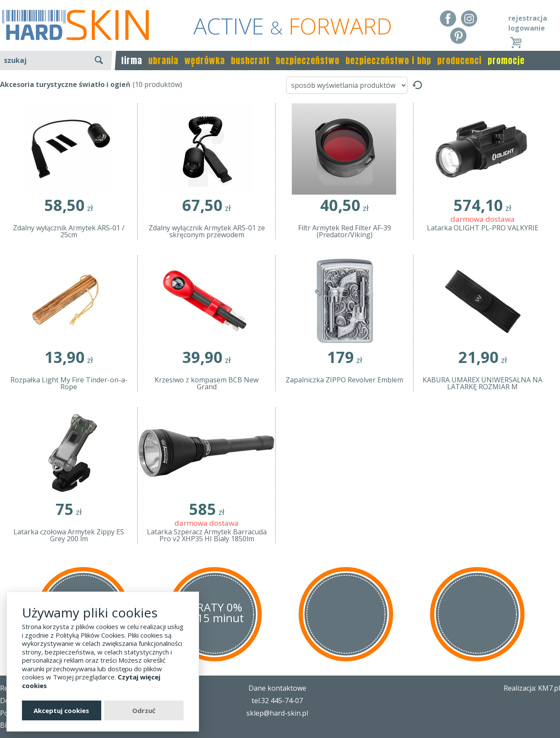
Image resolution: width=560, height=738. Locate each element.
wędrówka (205, 60)
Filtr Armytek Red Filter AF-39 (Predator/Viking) (345, 231)
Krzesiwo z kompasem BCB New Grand (207, 383)
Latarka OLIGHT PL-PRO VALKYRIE (483, 228)
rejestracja (528, 18)
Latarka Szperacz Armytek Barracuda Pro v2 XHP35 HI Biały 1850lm (207, 535)
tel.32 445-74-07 (277, 701)
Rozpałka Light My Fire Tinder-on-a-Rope (69, 383)
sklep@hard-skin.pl (277, 713)
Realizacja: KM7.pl (532, 688)
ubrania (163, 60)
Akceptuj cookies (61, 710)
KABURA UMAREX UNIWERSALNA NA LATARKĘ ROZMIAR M (482, 383)
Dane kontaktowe (277, 688)
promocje (506, 60)
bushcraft (250, 60)
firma (132, 60)
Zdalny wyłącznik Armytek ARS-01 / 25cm (69, 231)
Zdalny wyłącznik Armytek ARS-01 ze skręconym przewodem (207, 231)
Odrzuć (144, 710)
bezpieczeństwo (308, 60)
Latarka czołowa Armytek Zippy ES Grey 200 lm (69, 535)
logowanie (527, 28)
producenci (459, 60)
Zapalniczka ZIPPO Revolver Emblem (344, 380)
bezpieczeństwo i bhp (388, 60)
